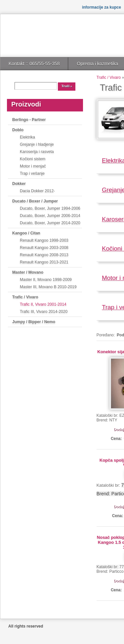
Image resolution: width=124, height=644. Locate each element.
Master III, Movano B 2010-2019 (48, 287)
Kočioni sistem (33, 159)
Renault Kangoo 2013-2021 (44, 262)
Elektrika (27, 137)
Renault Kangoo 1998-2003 (44, 240)
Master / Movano (28, 272)
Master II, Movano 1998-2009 (46, 280)
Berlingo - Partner (29, 120)
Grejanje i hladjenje (37, 144)
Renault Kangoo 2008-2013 (44, 255)
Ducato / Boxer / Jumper (35, 201)
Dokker (19, 184)
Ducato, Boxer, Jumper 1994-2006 (50, 208)
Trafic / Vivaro (25, 297)
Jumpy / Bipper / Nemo (34, 322)
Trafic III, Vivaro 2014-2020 (44, 312)
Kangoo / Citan (26, 233)
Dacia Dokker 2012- (37, 191)
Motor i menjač (33, 166)
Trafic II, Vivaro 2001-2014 (43, 304)
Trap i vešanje (32, 173)
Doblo (18, 130)
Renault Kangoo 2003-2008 (44, 248)
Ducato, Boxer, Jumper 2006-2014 (50, 216)
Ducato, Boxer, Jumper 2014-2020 (50, 223)
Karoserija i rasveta (37, 152)
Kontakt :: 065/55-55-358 (34, 64)
